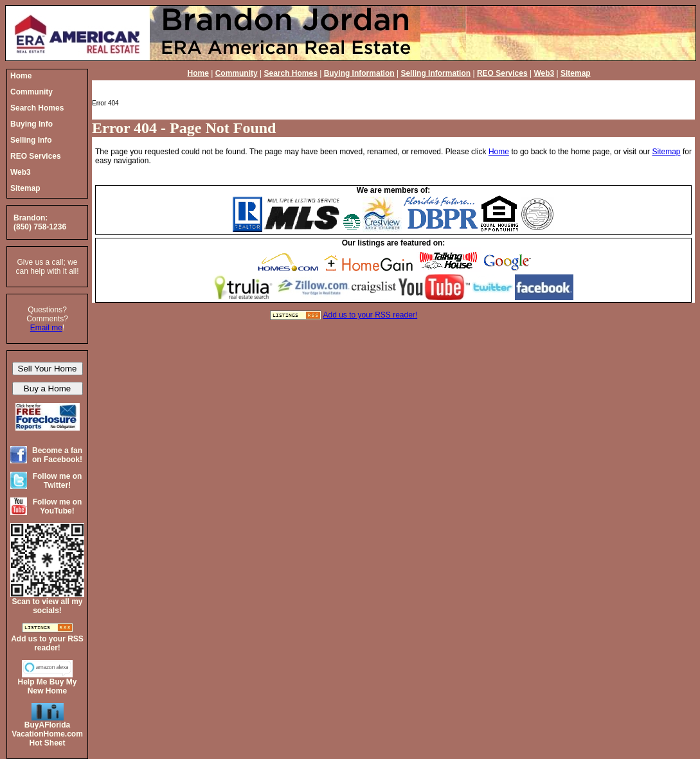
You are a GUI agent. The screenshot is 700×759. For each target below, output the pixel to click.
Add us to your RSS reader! (370, 315)
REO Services (502, 73)
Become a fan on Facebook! (57, 455)
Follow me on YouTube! (58, 506)
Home (198, 73)
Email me (46, 328)
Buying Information (359, 73)
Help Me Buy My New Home (47, 686)
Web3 (544, 73)
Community (237, 73)
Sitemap (576, 73)
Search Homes (290, 73)
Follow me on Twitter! (58, 481)
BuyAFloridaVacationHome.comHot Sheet (47, 734)
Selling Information (435, 73)
